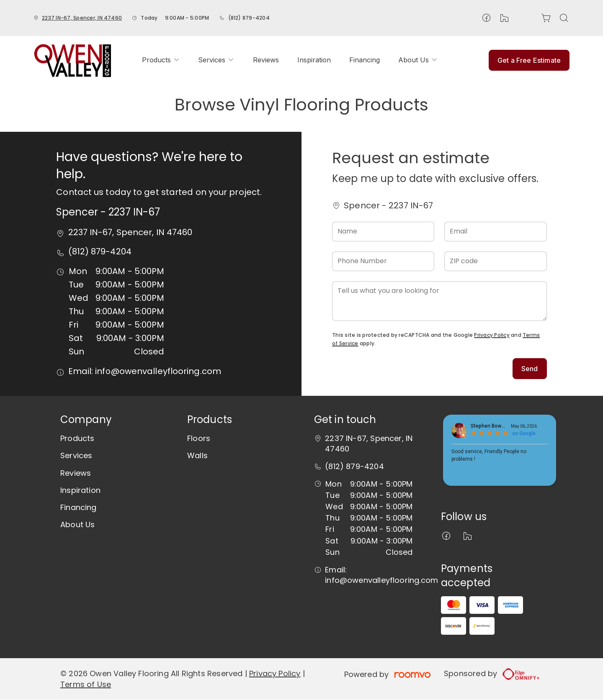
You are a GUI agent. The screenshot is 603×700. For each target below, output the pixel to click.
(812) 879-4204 (249, 18)
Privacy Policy (492, 335)
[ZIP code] (495, 261)
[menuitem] (161, 60)
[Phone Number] (383, 261)
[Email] (495, 232)
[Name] (383, 232)
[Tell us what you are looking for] (439, 301)
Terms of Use (86, 684)
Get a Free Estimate (529, 60)
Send (530, 369)
